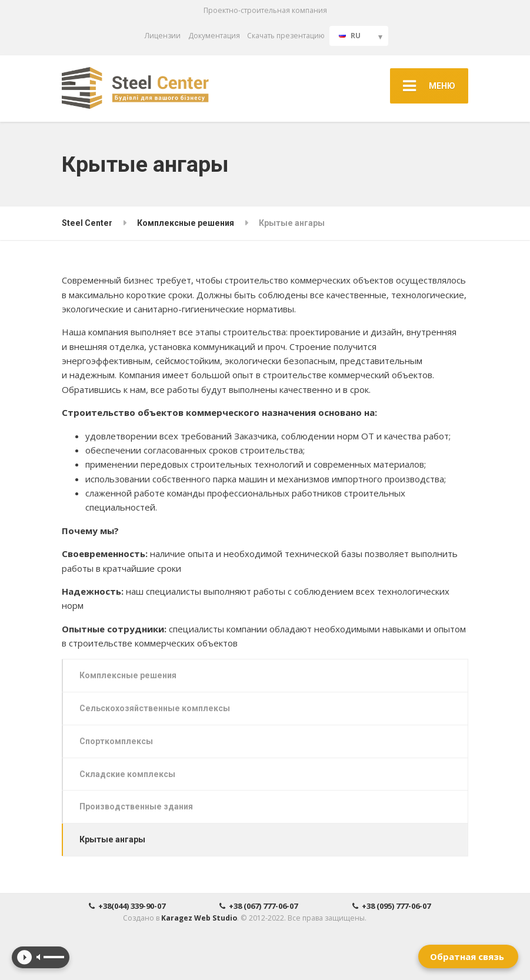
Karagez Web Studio (199, 918)
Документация (214, 36)
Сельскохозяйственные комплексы (155, 708)
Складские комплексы (127, 774)
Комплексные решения (128, 675)
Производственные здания (136, 806)
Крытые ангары (112, 839)
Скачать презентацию (286, 36)
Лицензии (163, 36)
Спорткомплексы (116, 741)
